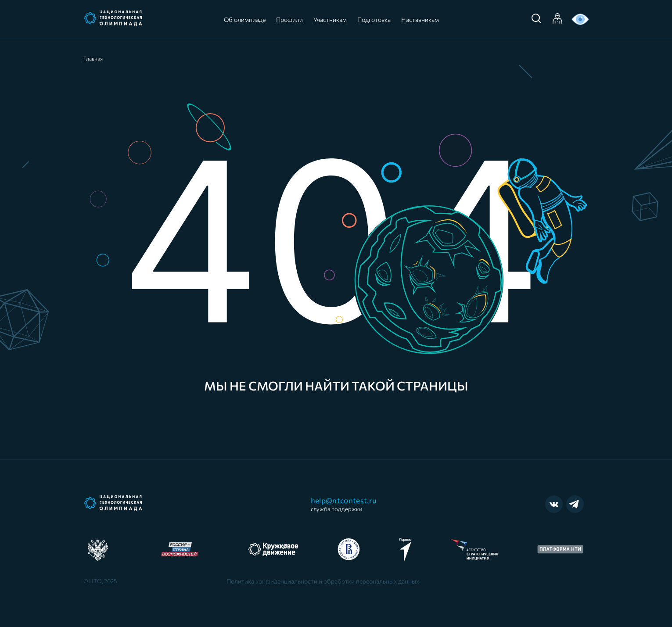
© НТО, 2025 (100, 581)
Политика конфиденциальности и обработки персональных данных (323, 581)
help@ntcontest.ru (344, 504)
